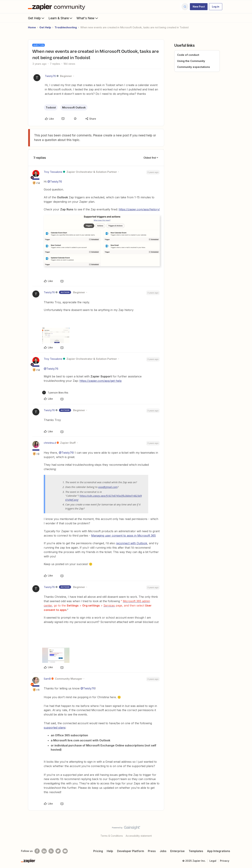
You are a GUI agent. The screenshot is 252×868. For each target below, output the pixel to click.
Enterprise (177, 851)
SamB (47, 679)
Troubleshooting (66, 27)
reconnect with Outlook (132, 543)
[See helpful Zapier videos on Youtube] (65, 851)
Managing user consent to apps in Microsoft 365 (123, 536)
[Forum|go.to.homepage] (57, 7)
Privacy (225, 861)
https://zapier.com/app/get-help (101, 381)
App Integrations (219, 851)
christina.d (50, 443)
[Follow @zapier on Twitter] (58, 851)
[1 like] (55, 393)
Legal (213, 861)
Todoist (51, 107)
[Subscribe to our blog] (51, 851)
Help (110, 851)
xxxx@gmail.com (108, 487)
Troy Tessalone (53, 172)
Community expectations (194, 67)
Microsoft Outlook (74, 107)
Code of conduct (188, 55)
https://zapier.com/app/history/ (139, 209)
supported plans (55, 728)
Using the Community (191, 61)
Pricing (98, 851)
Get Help (36, 18)
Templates (196, 851)
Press (152, 851)
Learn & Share (61, 18)
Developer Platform (131, 851)
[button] (199, 7)
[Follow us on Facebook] (37, 851)
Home (32, 27)
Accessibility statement (139, 836)
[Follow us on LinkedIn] (44, 851)
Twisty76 (50, 76)
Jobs (163, 851)
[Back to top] (245, 831)
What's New (88, 18)
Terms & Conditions (112, 836)
